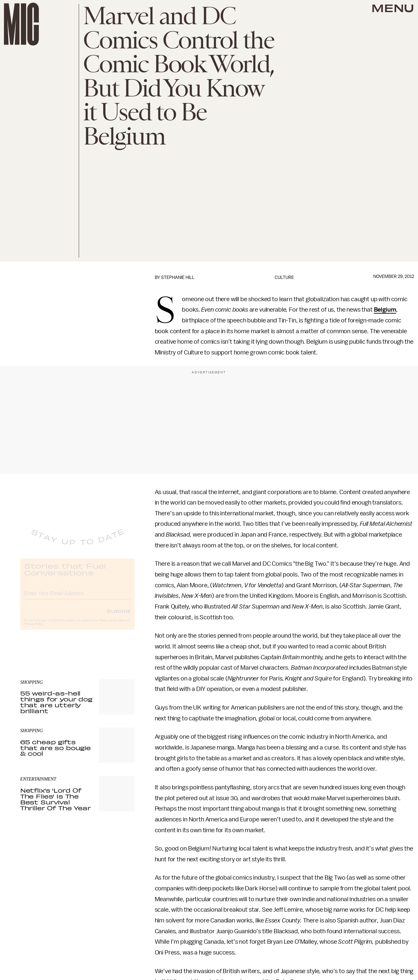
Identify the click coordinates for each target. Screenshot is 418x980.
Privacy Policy (34, 629)
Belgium (385, 310)
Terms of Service (112, 626)
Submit (119, 616)
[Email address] (77, 598)
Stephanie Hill (178, 277)
